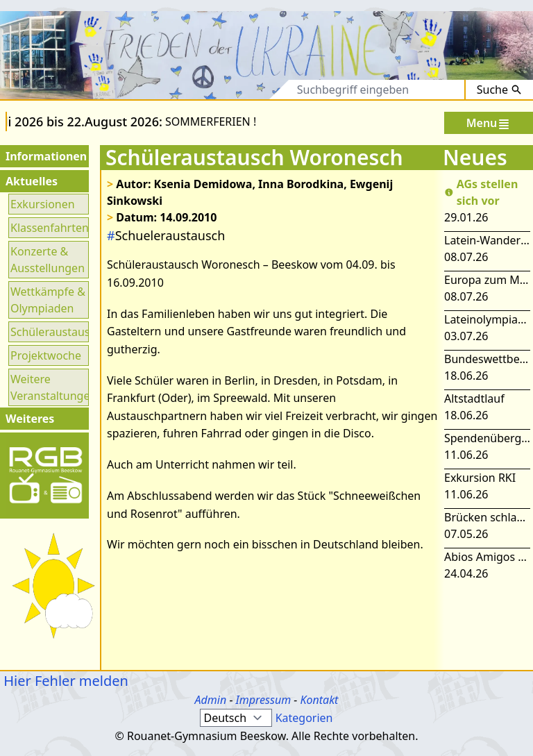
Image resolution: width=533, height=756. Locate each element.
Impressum (264, 700)
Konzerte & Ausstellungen (48, 260)
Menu (489, 123)
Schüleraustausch (49, 332)
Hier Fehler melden (64, 681)
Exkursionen (43, 204)
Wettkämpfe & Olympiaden (48, 300)
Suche (499, 90)
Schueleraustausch (166, 235)
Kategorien (304, 718)
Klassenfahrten (49, 228)
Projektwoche (46, 355)
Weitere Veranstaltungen (49, 387)
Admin (211, 700)
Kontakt (319, 700)
